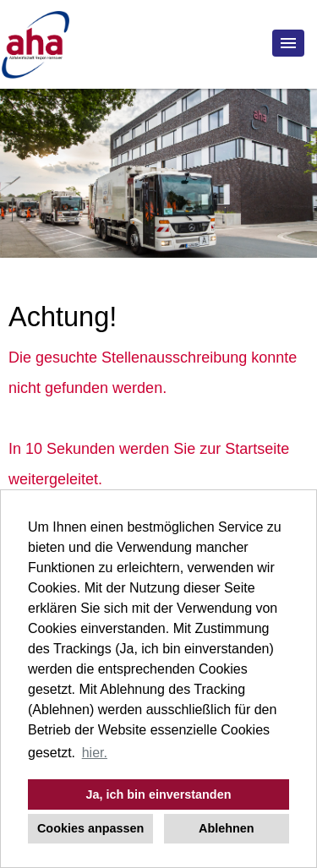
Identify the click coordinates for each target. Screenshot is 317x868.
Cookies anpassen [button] (90, 828)
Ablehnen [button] (227, 828)
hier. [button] (95, 753)
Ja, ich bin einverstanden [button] (159, 794)
